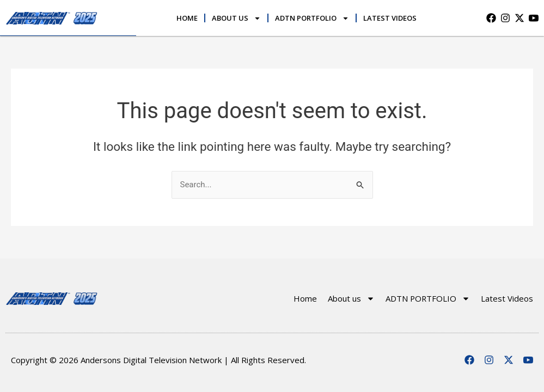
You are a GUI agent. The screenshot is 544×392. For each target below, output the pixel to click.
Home (187, 18)
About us (236, 18)
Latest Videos (390, 18)
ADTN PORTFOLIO (312, 18)
